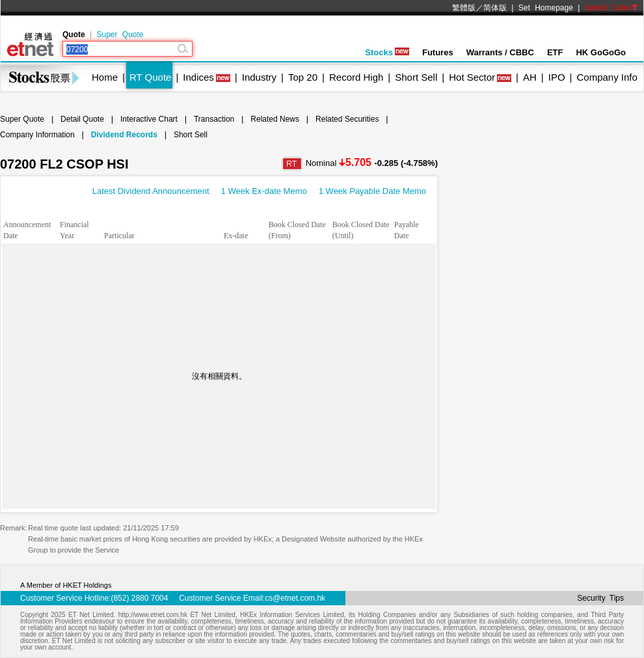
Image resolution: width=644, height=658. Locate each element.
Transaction (214, 119)
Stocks (387, 52)
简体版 (495, 8)
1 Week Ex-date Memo (264, 191)
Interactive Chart (149, 119)
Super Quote (120, 34)
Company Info (607, 77)
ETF (555, 52)
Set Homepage (546, 8)
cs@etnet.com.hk (295, 598)
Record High (356, 77)
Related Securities (347, 119)
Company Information (37, 135)
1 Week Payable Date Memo (372, 191)
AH (530, 77)
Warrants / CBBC (500, 52)
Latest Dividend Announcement (151, 191)
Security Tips (600, 598)
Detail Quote (82, 119)
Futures (438, 52)
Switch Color (611, 8)
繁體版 (464, 8)
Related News (275, 119)
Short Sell (416, 77)
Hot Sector (472, 77)
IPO (557, 77)
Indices (198, 77)
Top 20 (303, 77)
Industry (259, 77)
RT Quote (150, 77)
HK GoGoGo (601, 52)
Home (105, 77)
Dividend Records (124, 135)
